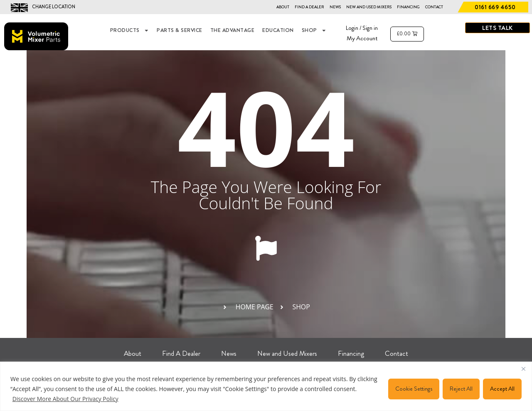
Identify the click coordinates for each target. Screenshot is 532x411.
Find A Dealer (309, 7)
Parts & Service (180, 30)
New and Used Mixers (369, 7)
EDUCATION (278, 30)
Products (130, 31)
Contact (434, 7)
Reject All (461, 389)
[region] (266, 386)
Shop (314, 31)
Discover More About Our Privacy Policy (66, 399)
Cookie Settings (414, 389)
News (335, 7)
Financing (408, 7)
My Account (362, 38)
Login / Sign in (362, 28)
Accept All (502, 389)
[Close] (523, 369)
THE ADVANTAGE (233, 30)
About (283, 7)
